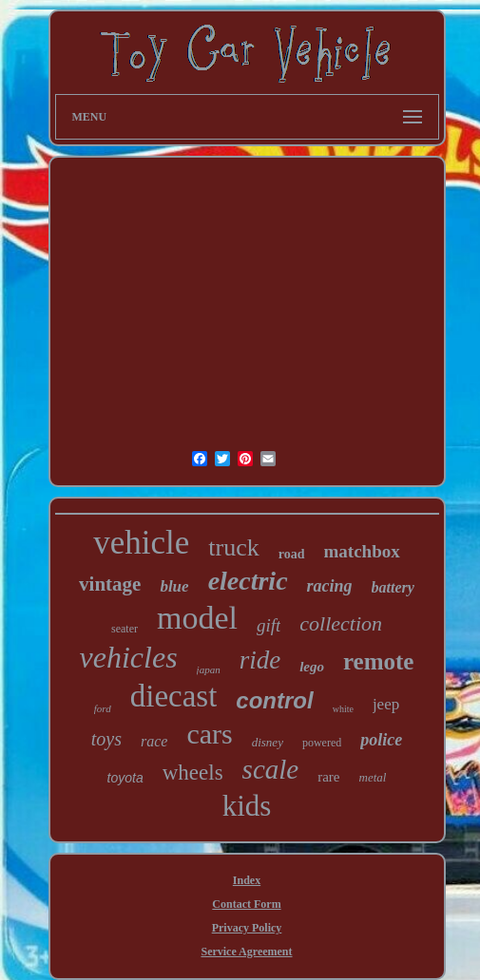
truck (233, 547)
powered (322, 743)
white (343, 709)
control (274, 700)
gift (269, 625)
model (197, 618)
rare (328, 777)
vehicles (129, 657)
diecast (174, 696)
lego (312, 667)
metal (373, 777)
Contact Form (246, 904)
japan (209, 669)
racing (330, 586)
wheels (193, 773)
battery (393, 587)
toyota (125, 778)
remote (379, 661)
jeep (386, 704)
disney (268, 742)
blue (174, 586)
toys (106, 739)
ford (103, 708)
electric (248, 581)
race (154, 741)
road (292, 554)
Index (247, 880)
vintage (110, 584)
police (381, 740)
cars (209, 734)
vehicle (141, 543)
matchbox (362, 551)
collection (341, 623)
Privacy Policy (247, 928)
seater (125, 629)
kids (247, 806)
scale (271, 769)
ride (260, 660)
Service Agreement (246, 952)
